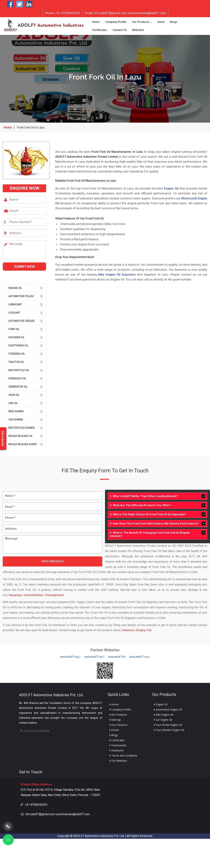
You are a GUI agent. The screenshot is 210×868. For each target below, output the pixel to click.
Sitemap (115, 718)
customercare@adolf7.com (147, 13)
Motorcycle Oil (19, 369)
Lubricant (15, 303)
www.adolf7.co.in (139, 655)
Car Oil (13, 401)
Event (161, 21)
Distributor (117, 749)
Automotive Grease (21, 319)
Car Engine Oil (163, 718)
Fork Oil (14, 327)
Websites (138, 29)
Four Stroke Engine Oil (168, 723)
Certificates (100, 29)
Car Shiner (16, 418)
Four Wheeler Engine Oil (169, 728)
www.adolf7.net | (94, 655)
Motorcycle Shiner (21, 426)
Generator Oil (18, 385)
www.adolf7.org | (70, 655)
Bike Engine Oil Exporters (117, 273)
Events (114, 728)
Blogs (174, 21)
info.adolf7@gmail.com (106, 13)
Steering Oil (17, 352)
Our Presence (118, 723)
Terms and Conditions (123, 754)
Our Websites (118, 759)
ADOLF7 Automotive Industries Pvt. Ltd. (51, 693)
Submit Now (24, 265)
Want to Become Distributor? (58, 4)
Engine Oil (15, 286)
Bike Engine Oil (164, 713)
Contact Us (120, 29)
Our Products (141, 21)
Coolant (14, 311)
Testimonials (118, 744)
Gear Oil (14, 393)
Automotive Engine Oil (168, 708)
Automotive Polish (21, 295)
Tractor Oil (16, 360)
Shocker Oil (16, 336)
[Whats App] (8, 840)
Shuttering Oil (18, 344)
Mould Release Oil (20, 434)
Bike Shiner (16, 410)
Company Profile (116, 21)
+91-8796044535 (62, 13)
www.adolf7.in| (117, 655)
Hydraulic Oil (17, 377)
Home (96, 21)
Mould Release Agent (23, 443)
